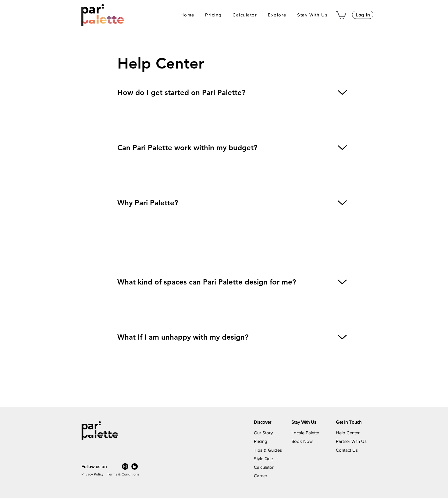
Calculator (264, 467)
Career (261, 476)
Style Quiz (264, 459)
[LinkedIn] (135, 466)
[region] (224, 104)
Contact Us (347, 450)
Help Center (348, 433)
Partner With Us (351, 441)
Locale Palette (305, 433)
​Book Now (302, 441)
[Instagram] (125, 466)
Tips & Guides (268, 450)
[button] (277, 15)
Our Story (263, 433)
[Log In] (363, 15)
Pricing (261, 441)
